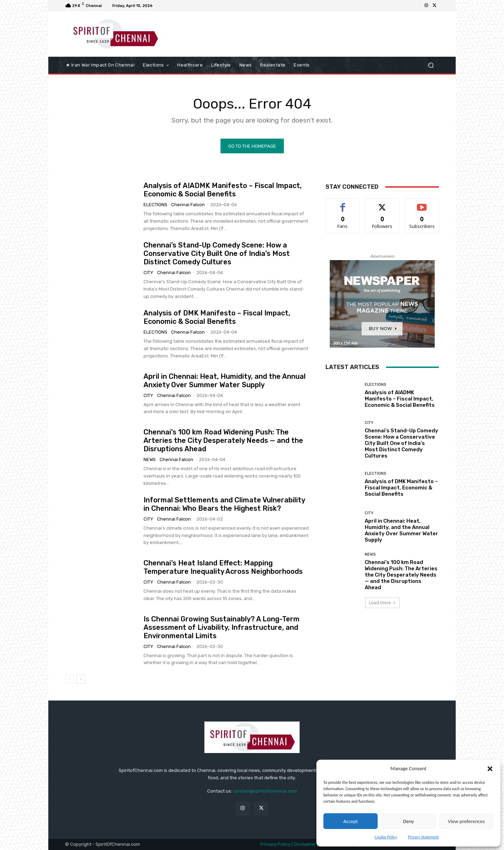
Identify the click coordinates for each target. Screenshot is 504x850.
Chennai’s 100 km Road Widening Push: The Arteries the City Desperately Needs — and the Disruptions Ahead (223, 440)
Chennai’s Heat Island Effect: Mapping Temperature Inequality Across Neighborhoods (223, 567)
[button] (490, 769)
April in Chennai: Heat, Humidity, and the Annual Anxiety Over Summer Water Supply (225, 381)
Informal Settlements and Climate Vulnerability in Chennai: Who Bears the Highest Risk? (224, 504)
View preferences (466, 821)
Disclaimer (305, 844)
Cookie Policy (386, 837)
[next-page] (81, 679)
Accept (351, 821)
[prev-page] (69, 679)
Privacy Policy (275, 844)
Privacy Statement (423, 837)
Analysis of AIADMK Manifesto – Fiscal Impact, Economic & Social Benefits (223, 190)
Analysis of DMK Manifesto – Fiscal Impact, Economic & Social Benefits (217, 317)
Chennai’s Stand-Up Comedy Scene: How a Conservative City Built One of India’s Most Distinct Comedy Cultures (217, 253)
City (148, 273)
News (150, 459)
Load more (382, 603)
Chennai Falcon (188, 205)
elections (155, 205)
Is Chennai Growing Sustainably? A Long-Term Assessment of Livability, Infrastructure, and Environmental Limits (222, 627)
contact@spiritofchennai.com (265, 791)
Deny (408, 821)
